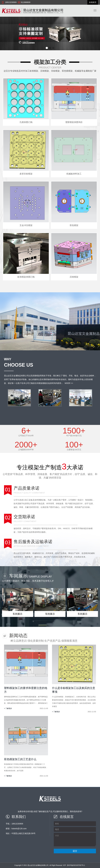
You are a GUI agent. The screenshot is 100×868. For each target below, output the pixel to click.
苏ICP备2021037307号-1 (76, 865)
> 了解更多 (8, 708)
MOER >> (69, 383)
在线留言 (93, 2)
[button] (47, 48)
